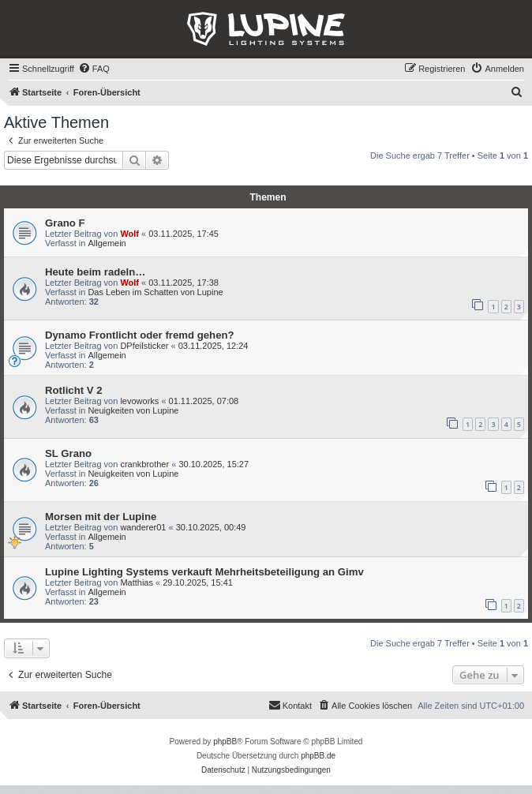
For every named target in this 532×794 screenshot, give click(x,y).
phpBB (225, 742)
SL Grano (68, 453)
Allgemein (107, 243)
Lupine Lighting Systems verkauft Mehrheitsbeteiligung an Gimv (204, 572)
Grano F (65, 223)
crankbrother (144, 464)
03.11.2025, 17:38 (184, 283)
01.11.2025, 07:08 (204, 401)
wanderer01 (143, 527)
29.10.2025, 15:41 (198, 582)
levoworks (139, 401)
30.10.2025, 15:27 (214, 464)
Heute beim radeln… (96, 272)
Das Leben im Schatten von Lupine (155, 292)
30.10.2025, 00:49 (211, 527)
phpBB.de (318, 756)
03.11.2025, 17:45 (184, 234)
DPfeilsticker (144, 346)
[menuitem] (94, 69)
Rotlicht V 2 (74, 390)
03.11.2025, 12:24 (214, 346)
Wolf (129, 234)
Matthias (137, 582)
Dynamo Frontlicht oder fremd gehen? (140, 335)
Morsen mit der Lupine (101, 517)
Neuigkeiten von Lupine (133, 410)
